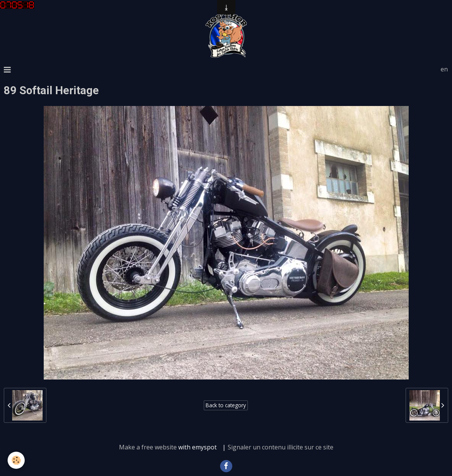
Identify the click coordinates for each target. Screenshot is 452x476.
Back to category (226, 405)
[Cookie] (16, 460)
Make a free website (148, 447)
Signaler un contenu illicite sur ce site (281, 447)
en (444, 69)
